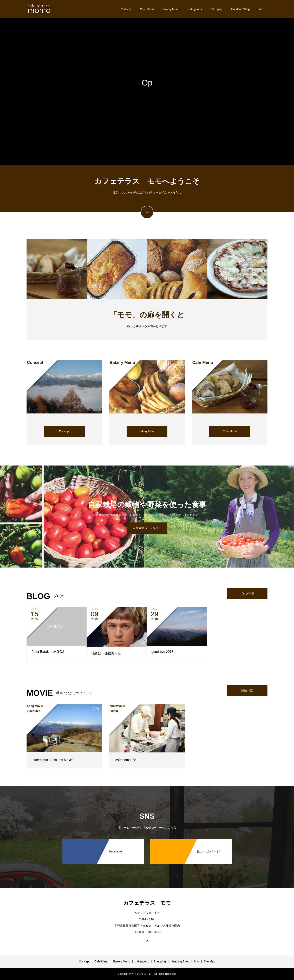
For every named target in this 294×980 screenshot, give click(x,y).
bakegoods (195, 9)
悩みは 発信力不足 (106, 653)
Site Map (209, 961)
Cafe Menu (147, 9)
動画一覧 (247, 690)
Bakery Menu (171, 9)
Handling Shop (241, 9)
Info (261, 9)
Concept (126, 9)
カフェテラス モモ (147, 903)
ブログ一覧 (247, 593)
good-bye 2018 (162, 652)
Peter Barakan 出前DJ (48, 652)
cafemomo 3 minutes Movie (53, 760)
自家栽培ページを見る (147, 528)
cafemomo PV (126, 760)
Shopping (217, 9)
